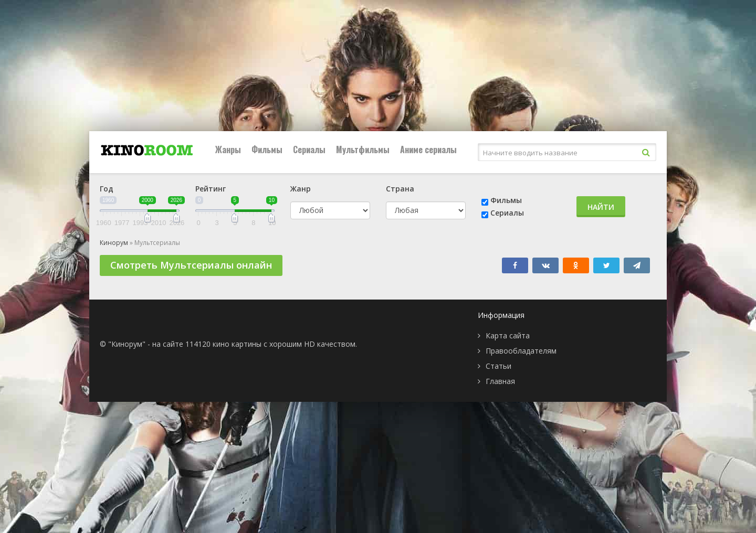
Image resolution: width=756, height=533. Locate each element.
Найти (601, 207)
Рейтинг (211, 189)
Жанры (228, 150)
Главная (500, 381)
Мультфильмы (363, 150)
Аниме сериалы (428, 150)
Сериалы (309, 150)
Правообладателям (521, 351)
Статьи (498, 366)
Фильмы (267, 150)
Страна (400, 189)
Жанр (301, 189)
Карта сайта (508, 335)
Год (107, 189)
